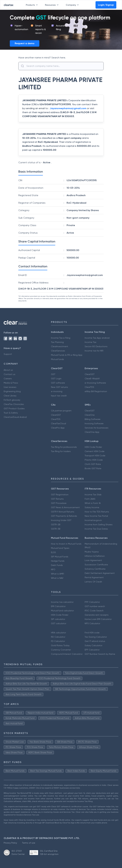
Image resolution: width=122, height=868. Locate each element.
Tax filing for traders (61, 451)
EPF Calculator (92, 650)
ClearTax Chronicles (14, 404)
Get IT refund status (95, 641)
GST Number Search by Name (100, 654)
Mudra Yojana (92, 552)
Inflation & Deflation (95, 556)
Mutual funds (57, 359)
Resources (52, 5)
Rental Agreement (94, 577)
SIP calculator (58, 619)
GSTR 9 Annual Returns (63, 512)
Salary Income (92, 507)
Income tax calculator (62, 602)
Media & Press (11, 383)
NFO (53, 569)
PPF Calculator (92, 602)
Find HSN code (92, 633)
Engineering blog (12, 391)
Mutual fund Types (60, 548)
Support (8, 354)
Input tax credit (59, 396)
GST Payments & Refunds (64, 516)
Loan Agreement (93, 560)
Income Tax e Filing (61, 338)
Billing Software (93, 419)
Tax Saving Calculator (96, 637)
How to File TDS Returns (97, 512)
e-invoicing (57, 391)
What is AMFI (57, 574)
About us (8, 370)
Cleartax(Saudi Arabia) (15, 417)
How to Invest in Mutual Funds (66, 544)
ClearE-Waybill (92, 379)
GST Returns (57, 499)
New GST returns (59, 387)
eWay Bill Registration (96, 391)
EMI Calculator (58, 606)
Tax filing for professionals (64, 447)
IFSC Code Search (94, 611)
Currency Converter (61, 650)
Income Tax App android (97, 338)
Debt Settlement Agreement (100, 573)
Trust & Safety (11, 413)
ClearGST (90, 374)
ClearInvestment (60, 346)
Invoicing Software (94, 423)
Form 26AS (90, 499)
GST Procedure (59, 503)
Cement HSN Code (95, 451)
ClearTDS (89, 387)
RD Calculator (58, 637)
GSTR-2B (56, 524)
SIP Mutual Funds (60, 557)
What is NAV (57, 578)
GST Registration (60, 495)
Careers (8, 379)
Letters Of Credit (93, 582)
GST (53, 374)
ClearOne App (92, 432)
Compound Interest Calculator (67, 654)
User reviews (10, 387)
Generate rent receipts (97, 615)
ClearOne (90, 415)
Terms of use (29, 843)
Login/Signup (106, 5)
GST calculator (59, 623)
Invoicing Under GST (61, 520)
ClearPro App (58, 428)
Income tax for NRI (94, 351)
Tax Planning (57, 342)
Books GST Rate (93, 468)
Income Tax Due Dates (96, 529)
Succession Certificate (96, 565)
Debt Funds (57, 565)
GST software (58, 383)
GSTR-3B (56, 529)
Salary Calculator (93, 645)
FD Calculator (58, 641)
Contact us (9, 374)
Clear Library (10, 396)
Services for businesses (97, 428)
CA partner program (61, 411)
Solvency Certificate (95, 569)
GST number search (95, 606)
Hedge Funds (58, 561)
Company (73, 5)
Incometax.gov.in (93, 520)
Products (32, 5)
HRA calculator (58, 633)
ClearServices (58, 351)
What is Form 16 (93, 503)
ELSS (53, 552)
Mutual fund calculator (62, 611)
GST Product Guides (14, 408)
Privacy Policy (10, 843)
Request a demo (25, 43)
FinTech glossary (12, 400)
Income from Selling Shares (99, 524)
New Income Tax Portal (96, 516)
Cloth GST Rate (93, 464)
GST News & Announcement (65, 507)
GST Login (56, 379)
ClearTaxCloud (58, 423)
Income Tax (90, 342)
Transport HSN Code (95, 456)
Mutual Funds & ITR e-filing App (67, 355)
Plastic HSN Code (94, 460)
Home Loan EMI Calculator (98, 619)
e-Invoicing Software (95, 383)
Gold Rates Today (60, 645)
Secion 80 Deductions (96, 346)
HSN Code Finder (93, 447)
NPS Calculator (92, 623)
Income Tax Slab (93, 495)
